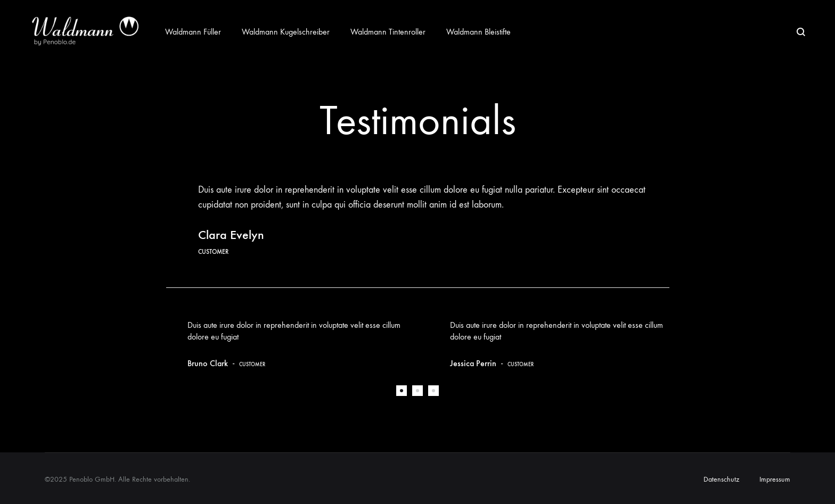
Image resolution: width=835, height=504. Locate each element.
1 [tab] (402, 391)
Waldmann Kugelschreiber (286, 32)
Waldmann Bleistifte (478, 32)
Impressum (775, 479)
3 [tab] (433, 391)
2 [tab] (418, 391)
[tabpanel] (287, 344)
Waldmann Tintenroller (388, 32)
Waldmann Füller (193, 32)
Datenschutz (721, 479)
